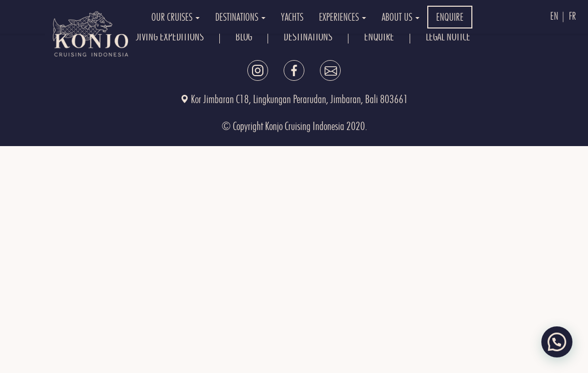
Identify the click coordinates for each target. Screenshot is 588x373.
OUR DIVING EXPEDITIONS (161, 37)
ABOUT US (401, 17)
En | (558, 16)
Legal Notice (448, 37)
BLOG (244, 37)
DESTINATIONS (240, 17)
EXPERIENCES (342, 17)
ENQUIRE (450, 17)
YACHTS (292, 17)
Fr (572, 16)
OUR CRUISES (176, 17)
